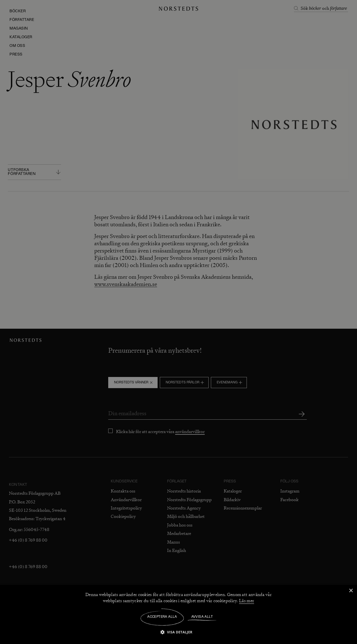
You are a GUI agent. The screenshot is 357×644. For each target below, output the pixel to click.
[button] (178, 632)
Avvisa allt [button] (202, 617)
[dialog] (178, 322)
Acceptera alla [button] (162, 617)
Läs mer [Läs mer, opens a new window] (247, 601)
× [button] (351, 591)
